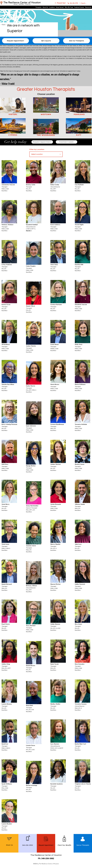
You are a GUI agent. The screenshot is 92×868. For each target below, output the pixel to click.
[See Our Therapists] (77, 41)
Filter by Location (37, 149)
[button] (60, 3)
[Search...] (84, 3)
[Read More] (5, 191)
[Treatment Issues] (67, 142)
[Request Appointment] (42, 142)
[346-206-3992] (73, 3)
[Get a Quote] (46, 41)
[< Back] (7, 25)
